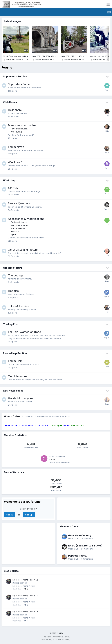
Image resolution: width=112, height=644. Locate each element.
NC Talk (13, 188)
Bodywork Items (19, 222)
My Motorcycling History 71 (25, 596)
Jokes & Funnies (18, 306)
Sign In (10, 515)
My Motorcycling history (24, 586)
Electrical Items (18, 228)
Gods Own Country (80, 535)
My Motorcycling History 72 (25, 580)
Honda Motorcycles (21, 398)
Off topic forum (12, 268)
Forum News (16, 147)
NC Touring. (17, 132)
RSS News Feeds (13, 391)
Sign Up (29, 515)
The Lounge (16, 275)
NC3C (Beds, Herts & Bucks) (85, 546)
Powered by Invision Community (56, 639)
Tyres (14, 234)
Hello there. (15, 110)
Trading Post (11, 324)
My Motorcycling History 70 (25, 612)
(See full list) (65, 417)
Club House (10, 102)
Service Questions (19, 203)
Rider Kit (15, 231)
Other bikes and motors (23, 250)
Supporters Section (15, 76)
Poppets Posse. (78, 556)
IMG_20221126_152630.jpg (44, 56)
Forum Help (15, 361)
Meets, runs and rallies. (22, 125)
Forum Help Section (15, 353)
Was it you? (15, 162)
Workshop (9, 180)
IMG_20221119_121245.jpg (73, 56)
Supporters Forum (19, 84)
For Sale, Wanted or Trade (24, 332)
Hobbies (13, 291)
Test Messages (18, 376)
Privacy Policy (56, 633)
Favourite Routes (19, 129)
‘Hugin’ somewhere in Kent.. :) (17, 56)
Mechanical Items (19, 225)
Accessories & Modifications (26, 219)
